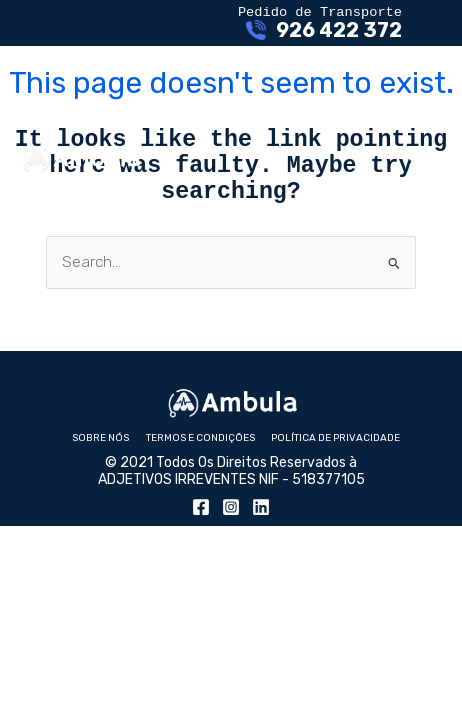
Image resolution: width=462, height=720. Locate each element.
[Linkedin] (261, 531)
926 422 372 (339, 34)
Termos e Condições (200, 458)
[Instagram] (231, 531)
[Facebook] (201, 531)
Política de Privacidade (335, 458)
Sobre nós (100, 458)
